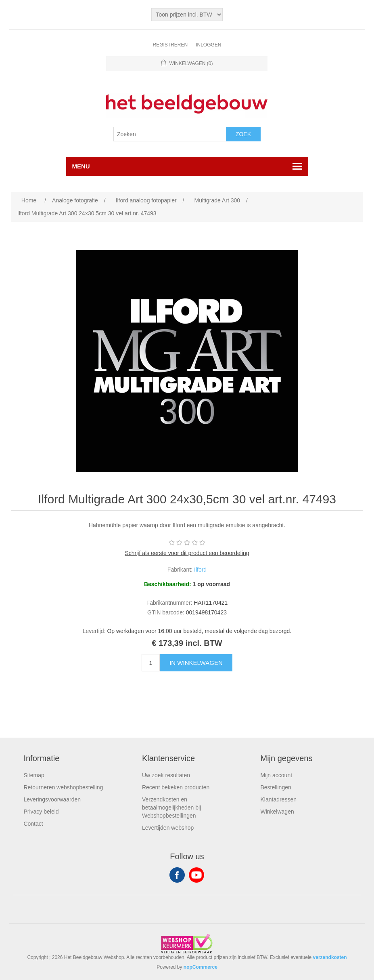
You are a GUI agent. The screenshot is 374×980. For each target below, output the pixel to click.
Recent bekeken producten (176, 787)
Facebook (177, 875)
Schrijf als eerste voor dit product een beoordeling (187, 553)
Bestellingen (276, 787)
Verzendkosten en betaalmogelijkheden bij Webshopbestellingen (171, 808)
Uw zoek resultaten (166, 775)
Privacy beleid (41, 812)
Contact (33, 824)
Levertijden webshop (168, 828)
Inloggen (208, 45)
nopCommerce (201, 967)
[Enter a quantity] (151, 663)
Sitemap (34, 775)
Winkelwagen (277, 812)
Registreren (170, 45)
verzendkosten (330, 957)
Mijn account (276, 775)
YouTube (196, 875)
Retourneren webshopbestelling (63, 787)
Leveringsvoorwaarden (52, 799)
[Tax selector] (187, 15)
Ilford (200, 570)
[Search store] (170, 134)
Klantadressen (278, 799)
